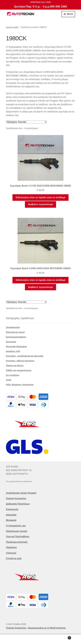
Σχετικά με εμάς (14, 558)
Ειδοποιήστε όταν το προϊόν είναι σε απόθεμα (40, 197)
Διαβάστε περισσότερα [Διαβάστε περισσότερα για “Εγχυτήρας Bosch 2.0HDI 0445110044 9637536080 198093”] (40, 287)
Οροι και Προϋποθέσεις (18, 537)
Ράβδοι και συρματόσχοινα (19, 370)
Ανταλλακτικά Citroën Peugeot (21, 493)
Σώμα (9, 380)
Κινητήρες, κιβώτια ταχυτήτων (20, 361)
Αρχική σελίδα (12, 27)
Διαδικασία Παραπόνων (18, 504)
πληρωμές (11, 553)
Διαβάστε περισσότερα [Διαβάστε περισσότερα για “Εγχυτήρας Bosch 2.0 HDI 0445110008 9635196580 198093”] (40, 204)
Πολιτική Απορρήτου (16, 498)
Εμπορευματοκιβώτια (16, 337)
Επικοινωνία (12, 509)
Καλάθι (63, 637)
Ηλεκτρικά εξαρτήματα (16, 347)
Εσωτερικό (11, 342)
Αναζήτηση (41, 639)
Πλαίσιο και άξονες (15, 366)
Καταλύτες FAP (13, 351)
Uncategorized (13, 327)
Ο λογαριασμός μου (16, 526)
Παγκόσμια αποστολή (17, 542)
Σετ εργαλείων (13, 375)
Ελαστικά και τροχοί (15, 332)
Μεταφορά (11, 520)
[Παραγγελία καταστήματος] (26, 122)
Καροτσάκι (11, 515)
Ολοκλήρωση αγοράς (17, 531)
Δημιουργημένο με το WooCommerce (47, 628)
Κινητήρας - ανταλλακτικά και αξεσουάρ (25, 356)
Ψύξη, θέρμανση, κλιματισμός (20, 385)
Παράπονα (11, 547)
